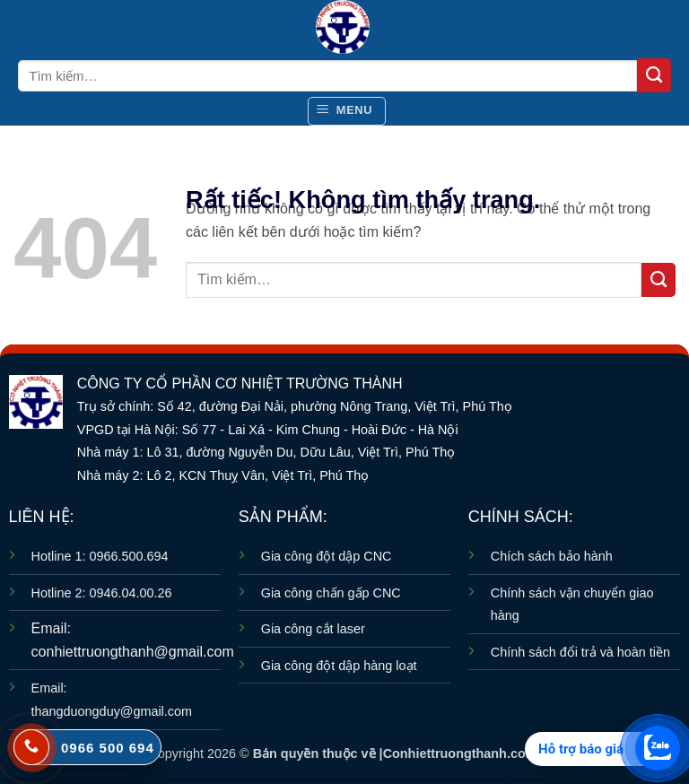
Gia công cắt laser (313, 629)
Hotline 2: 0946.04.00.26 (102, 593)
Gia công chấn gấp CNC (331, 593)
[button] (347, 111)
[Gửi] (654, 75)
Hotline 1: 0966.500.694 (100, 556)
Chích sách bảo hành (552, 556)
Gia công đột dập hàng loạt (339, 666)
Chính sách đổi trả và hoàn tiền (580, 652)
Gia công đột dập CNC (327, 556)
